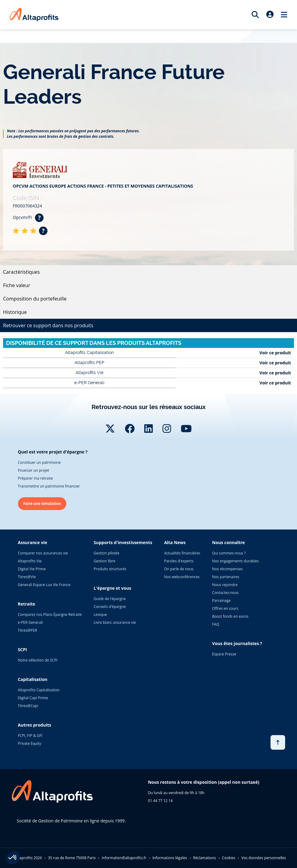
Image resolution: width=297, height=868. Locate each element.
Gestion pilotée (107, 553)
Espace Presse (224, 654)
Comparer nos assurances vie (43, 553)
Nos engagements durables (235, 561)
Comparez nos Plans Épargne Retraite (50, 615)
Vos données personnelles (264, 858)
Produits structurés (110, 569)
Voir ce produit (275, 353)
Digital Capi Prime (33, 698)
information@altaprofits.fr (124, 858)
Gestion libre (105, 561)
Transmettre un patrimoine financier (49, 486)
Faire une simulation (42, 503)
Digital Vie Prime (32, 569)
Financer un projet (33, 470)
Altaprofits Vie (30, 561)
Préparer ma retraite (35, 478)
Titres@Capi (28, 706)
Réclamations (205, 858)
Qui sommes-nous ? (229, 553)
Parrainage (221, 601)
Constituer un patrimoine (39, 462)
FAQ (216, 624)
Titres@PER (28, 630)
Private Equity (30, 743)
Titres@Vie (27, 577)
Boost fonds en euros (230, 616)
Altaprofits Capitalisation (39, 690)
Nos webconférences (182, 577)
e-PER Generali (30, 622)
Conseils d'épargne (110, 607)
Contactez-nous (225, 593)
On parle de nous (179, 569)
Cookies (229, 858)
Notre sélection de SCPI (38, 660)
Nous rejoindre (225, 585)
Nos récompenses (227, 569)
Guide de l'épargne (110, 599)
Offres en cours (225, 608)
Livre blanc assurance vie (115, 622)
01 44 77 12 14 (160, 801)
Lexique (100, 615)
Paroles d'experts (179, 561)
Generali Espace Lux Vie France (44, 585)
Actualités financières (182, 553)
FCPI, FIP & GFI (30, 736)
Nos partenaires (226, 577)
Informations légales (170, 858)
